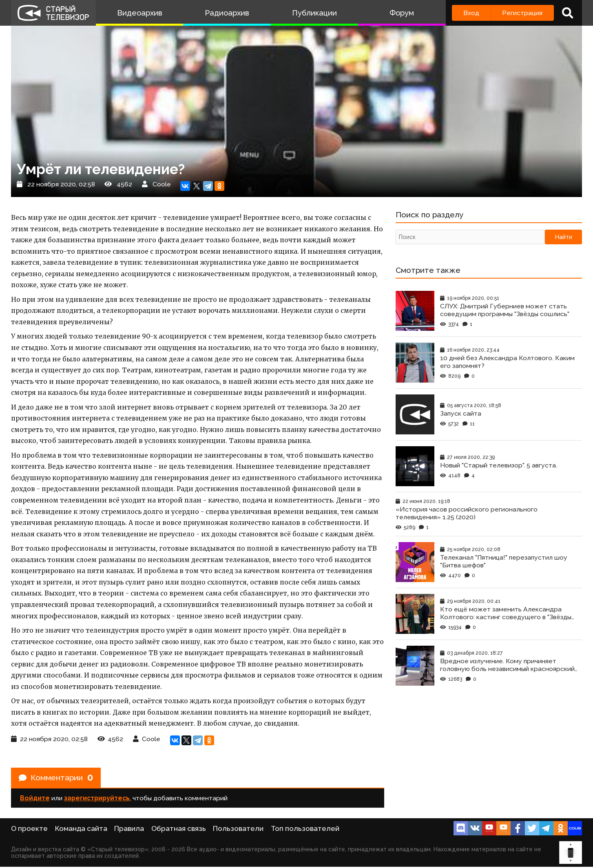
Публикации (314, 13)
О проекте (29, 830)
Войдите (35, 799)
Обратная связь (179, 830)
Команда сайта (81, 830)
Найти (564, 238)
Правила (129, 830)
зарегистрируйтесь (97, 799)
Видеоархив (140, 13)
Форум (402, 13)
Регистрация (522, 13)
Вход (471, 13)
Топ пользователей (305, 830)
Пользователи (238, 830)
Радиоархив (227, 13)
